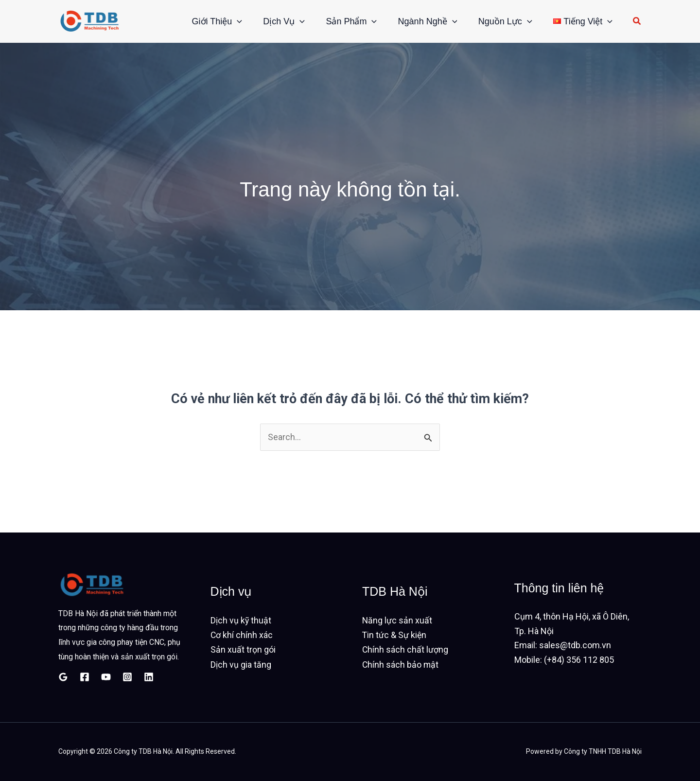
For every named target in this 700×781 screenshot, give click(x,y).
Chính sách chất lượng (405, 649)
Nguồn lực (500, 21)
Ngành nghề (420, 21)
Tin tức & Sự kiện (395, 635)
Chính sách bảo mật (401, 664)
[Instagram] (127, 677)
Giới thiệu (199, 21)
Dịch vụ (269, 21)
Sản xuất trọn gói (243, 649)
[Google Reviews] (63, 677)
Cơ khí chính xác (242, 635)
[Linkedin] (149, 677)
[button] (219, 21)
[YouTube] (106, 677)
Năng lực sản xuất (397, 621)
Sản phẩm (340, 21)
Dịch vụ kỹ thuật (241, 621)
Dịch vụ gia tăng (241, 664)
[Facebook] (85, 677)
